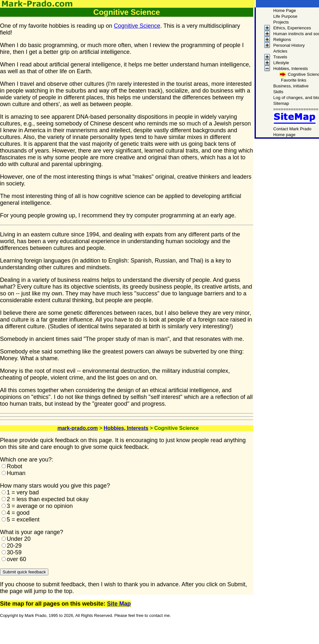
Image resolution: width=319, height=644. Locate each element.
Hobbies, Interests (126, 428)
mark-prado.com (77, 428)
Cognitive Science (137, 26)
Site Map (119, 604)
